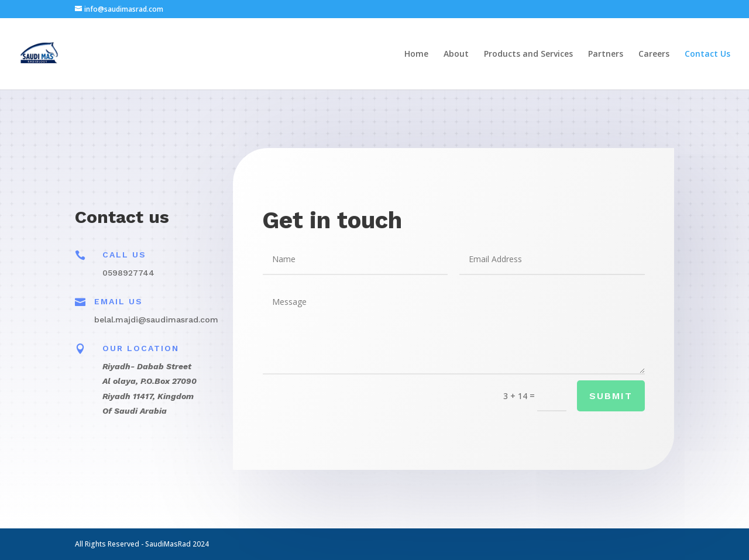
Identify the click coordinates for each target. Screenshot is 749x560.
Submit (609, 396)
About (456, 54)
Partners (606, 54)
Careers (654, 54)
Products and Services (528, 54)
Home (416, 54)
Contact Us (707, 54)
